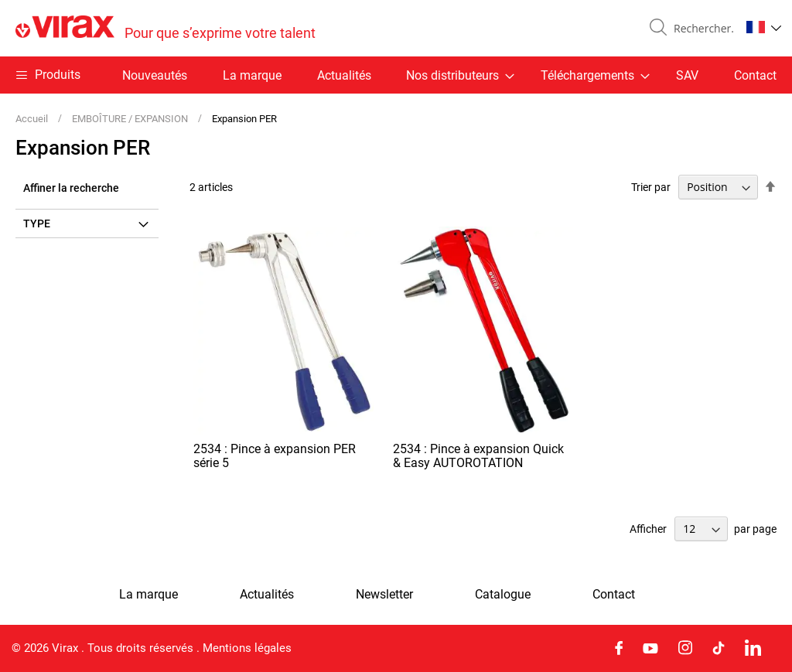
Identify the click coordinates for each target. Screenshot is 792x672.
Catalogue (503, 595)
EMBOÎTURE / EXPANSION (131, 119)
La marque (252, 75)
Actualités (344, 75)
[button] (764, 27)
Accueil (33, 119)
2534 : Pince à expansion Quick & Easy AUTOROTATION (478, 456)
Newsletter (384, 595)
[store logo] (166, 28)
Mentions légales (247, 648)
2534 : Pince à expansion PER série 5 (275, 456)
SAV (687, 75)
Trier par (651, 187)
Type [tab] (37, 223)
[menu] (396, 75)
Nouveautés (155, 75)
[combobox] (701, 29)
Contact (755, 75)
